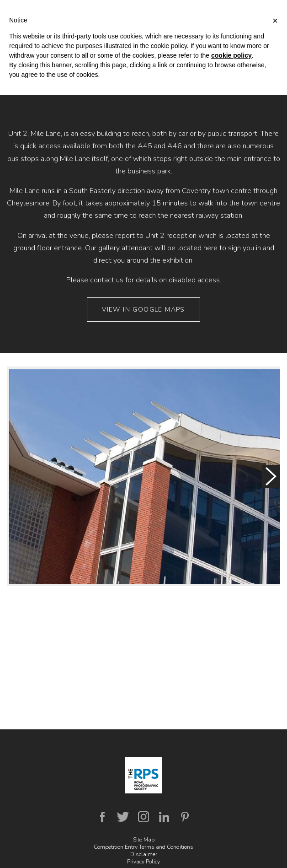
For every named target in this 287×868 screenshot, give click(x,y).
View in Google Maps (143, 310)
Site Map (144, 840)
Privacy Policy (143, 862)
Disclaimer (144, 854)
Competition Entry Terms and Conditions (143, 847)
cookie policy (231, 55)
